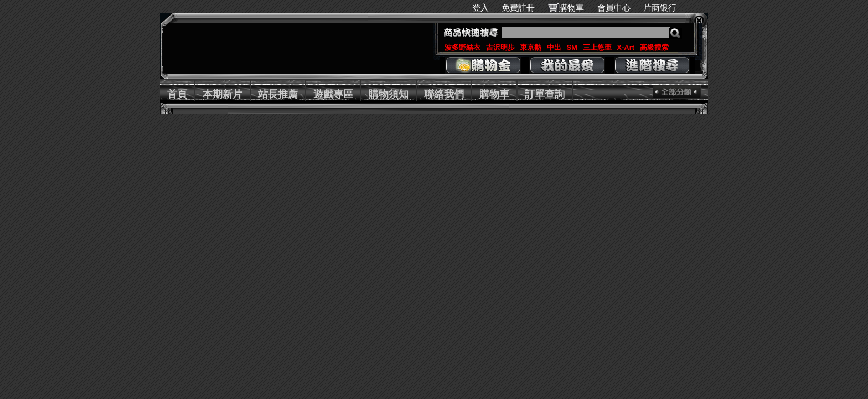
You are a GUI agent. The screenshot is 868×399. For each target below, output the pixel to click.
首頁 (177, 94)
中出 (554, 47)
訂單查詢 (545, 94)
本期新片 (223, 94)
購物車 (572, 7)
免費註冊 (518, 7)
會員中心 (614, 7)
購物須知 (389, 94)
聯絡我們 (444, 94)
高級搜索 (654, 47)
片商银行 (665, 7)
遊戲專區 (333, 94)
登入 (480, 7)
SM (572, 47)
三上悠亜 (597, 47)
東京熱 (531, 47)
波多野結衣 (463, 47)
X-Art (626, 47)
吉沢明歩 (500, 47)
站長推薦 (278, 94)
